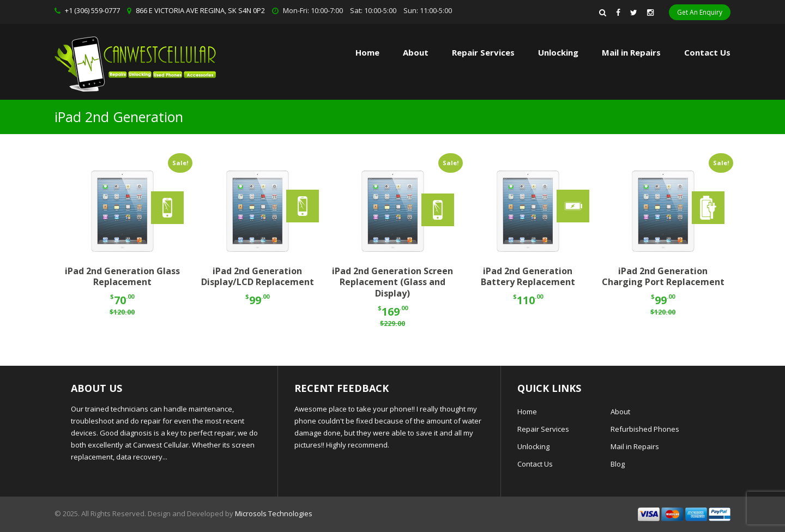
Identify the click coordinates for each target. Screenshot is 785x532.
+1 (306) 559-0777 (92, 10)
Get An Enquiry (700, 12)
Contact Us (707, 52)
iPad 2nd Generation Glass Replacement (122, 277)
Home (367, 52)
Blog (618, 464)
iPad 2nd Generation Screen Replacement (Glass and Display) (392, 282)
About (416, 52)
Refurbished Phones (645, 429)
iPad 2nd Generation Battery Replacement (528, 277)
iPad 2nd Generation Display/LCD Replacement (258, 277)
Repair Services (543, 429)
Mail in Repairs (631, 52)
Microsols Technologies (274, 513)
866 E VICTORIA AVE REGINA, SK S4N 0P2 (200, 10)
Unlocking (558, 52)
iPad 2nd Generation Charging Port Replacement (663, 277)
